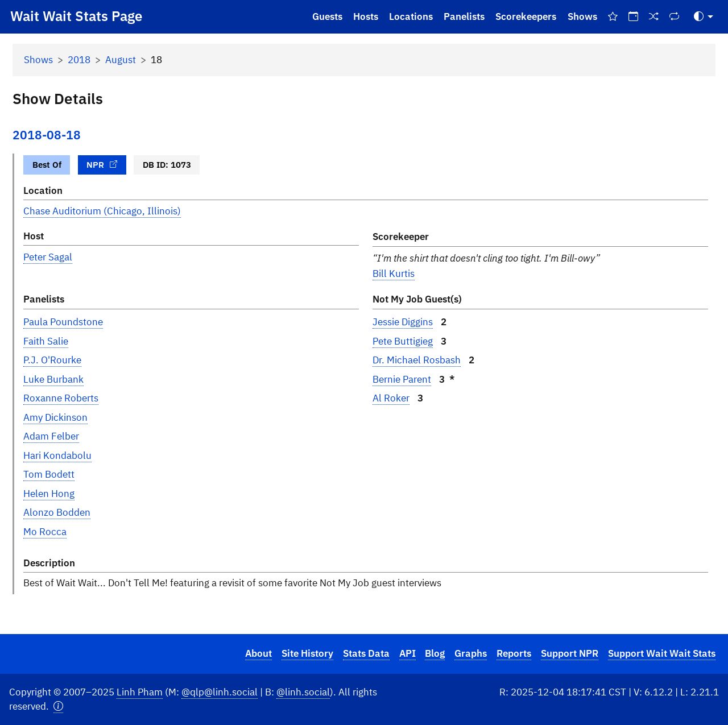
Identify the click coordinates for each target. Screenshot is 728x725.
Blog (435, 653)
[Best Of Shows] (613, 17)
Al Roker (391, 398)
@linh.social (303, 692)
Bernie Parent (402, 379)
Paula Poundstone (63, 322)
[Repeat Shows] (675, 17)
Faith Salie (46, 341)
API (408, 653)
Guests (327, 16)
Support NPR (570, 653)
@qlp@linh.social (220, 692)
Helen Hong (49, 494)
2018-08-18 (47, 135)
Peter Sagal (48, 257)
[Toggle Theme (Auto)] (704, 17)
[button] (58, 707)
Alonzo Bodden (57, 512)
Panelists (464, 16)
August (121, 60)
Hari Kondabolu (57, 455)
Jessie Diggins (403, 322)
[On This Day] (633, 17)
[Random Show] (654, 17)
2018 (79, 60)
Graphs (471, 653)
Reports (514, 653)
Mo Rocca (45, 532)
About (258, 653)
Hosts (366, 16)
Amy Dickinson (55, 417)
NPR (102, 164)
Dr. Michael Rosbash (417, 360)
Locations (411, 16)
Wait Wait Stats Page (76, 16)
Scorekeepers (526, 16)
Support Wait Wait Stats (662, 653)
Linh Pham (140, 692)
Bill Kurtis (394, 274)
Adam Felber (51, 436)
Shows (582, 16)
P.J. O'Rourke (52, 360)
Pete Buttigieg (403, 341)
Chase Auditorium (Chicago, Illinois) (102, 211)
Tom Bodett (49, 474)
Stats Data (366, 653)
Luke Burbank (53, 379)
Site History (307, 653)
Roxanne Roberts (61, 398)
